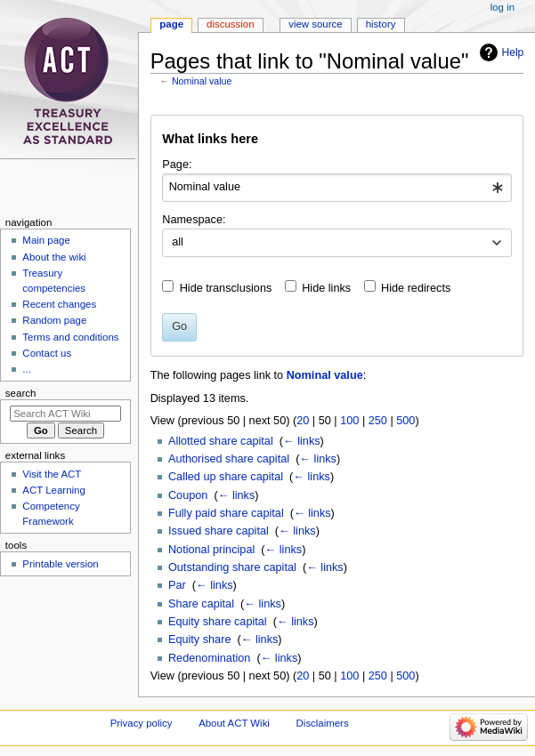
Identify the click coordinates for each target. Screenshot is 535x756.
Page (171, 24)
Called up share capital (226, 477)
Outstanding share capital (232, 567)
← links (302, 441)
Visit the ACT (52, 474)
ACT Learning (53, 490)
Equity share (200, 639)
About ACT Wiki (234, 723)
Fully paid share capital (226, 513)
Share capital (201, 604)
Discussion (230, 24)
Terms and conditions (70, 337)
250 (378, 421)
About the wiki (54, 257)
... (27, 369)
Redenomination (209, 658)
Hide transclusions (226, 288)
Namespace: (194, 220)
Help (513, 52)
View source (315, 24)
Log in (503, 7)
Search (21, 393)
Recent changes (59, 304)
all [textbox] (178, 242)
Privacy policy (142, 723)
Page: (177, 165)
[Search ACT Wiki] (65, 414)
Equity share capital (218, 622)
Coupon (188, 495)
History (381, 24)
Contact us (47, 353)
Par (177, 585)
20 (303, 421)
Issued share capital (219, 531)
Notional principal (211, 550)
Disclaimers (323, 723)
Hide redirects (416, 288)
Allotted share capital (221, 441)
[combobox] (336, 188)
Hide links (326, 288)
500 (405, 421)
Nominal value (202, 81)
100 (349, 421)
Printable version (60, 564)
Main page (46, 240)
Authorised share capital (229, 459)
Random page (54, 320)
